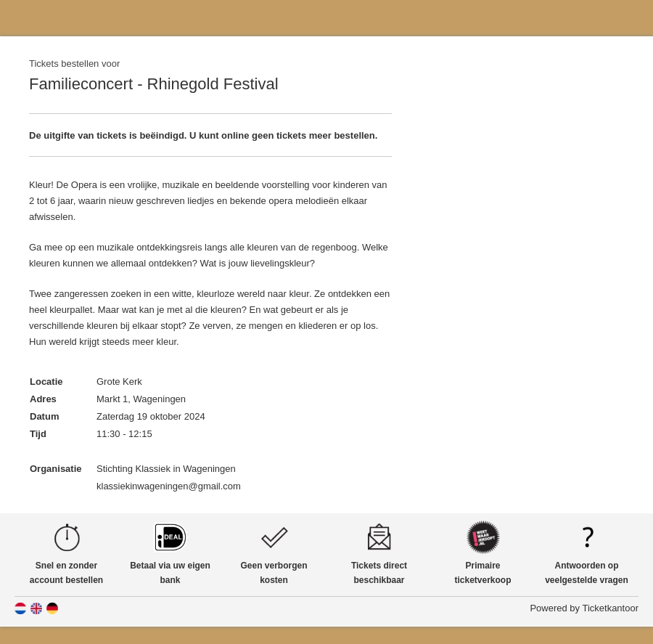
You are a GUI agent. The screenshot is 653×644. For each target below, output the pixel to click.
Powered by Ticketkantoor (584, 608)
